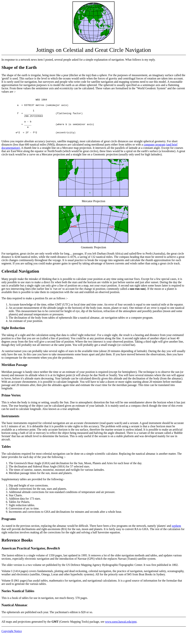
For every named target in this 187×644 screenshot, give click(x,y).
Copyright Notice (12, 639)
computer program (154, 153)
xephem (176, 534)
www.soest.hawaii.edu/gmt (121, 630)
